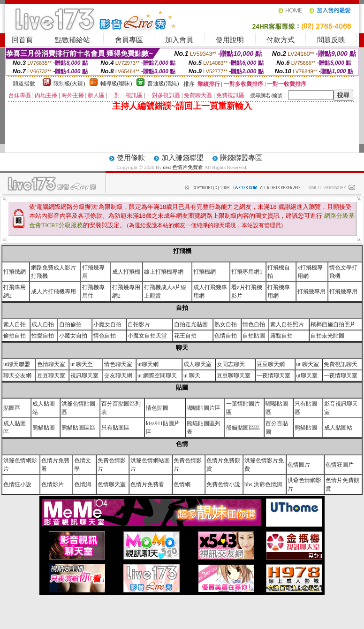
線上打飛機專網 (164, 272)
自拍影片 (139, 324)
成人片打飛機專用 (53, 291)
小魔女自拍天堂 (147, 336)
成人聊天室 (197, 364)
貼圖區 (12, 408)
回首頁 (22, 40)
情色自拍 (254, 324)
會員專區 (129, 40)
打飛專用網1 (247, 272)
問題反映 (331, 40)
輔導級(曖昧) (116, 84)
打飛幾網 (15, 272)
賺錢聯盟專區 (241, 158)
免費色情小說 (223, 484)
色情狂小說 (17, 484)
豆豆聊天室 (51, 376)
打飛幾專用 (311, 291)
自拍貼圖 (254, 336)
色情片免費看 (147, 484)
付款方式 (281, 40)
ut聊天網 (148, 364)
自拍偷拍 (70, 324)
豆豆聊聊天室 (234, 376)
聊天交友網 (17, 376)
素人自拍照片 (287, 324)
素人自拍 (15, 324)
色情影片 (53, 484)
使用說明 (230, 40)
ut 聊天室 (308, 364)
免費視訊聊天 (341, 364)
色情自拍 (226, 336)
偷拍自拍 (15, 336)
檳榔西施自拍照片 (333, 324)
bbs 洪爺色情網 (263, 484)
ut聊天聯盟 (17, 364)
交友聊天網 (118, 376)
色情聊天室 (51, 364)
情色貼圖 (157, 408)
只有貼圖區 (115, 428)
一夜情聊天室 (273, 376)
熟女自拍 (226, 324)
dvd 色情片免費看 (183, 167)
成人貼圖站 (338, 428)
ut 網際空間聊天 (157, 376)
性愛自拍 (43, 336)
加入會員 (179, 40)
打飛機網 (205, 272)
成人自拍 (43, 324)
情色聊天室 (118, 364)
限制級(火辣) (69, 84)
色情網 (83, 484)
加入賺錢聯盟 (182, 158)
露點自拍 (281, 336)
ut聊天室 (307, 376)
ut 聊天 (192, 376)
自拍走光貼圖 (191, 324)
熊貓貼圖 (44, 428)
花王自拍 (185, 336)
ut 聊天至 (82, 364)
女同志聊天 (231, 364)
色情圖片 (299, 465)
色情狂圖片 (340, 465)
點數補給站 (72, 40)
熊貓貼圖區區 (78, 428)
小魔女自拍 (107, 324)
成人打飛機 (126, 272)
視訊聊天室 (84, 376)
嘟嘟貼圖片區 (204, 408)
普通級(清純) (163, 84)
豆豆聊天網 (271, 364)
